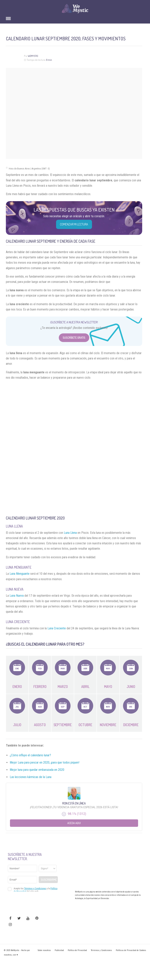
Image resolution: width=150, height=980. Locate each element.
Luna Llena (70, 533)
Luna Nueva (17, 596)
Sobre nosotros (44, 950)
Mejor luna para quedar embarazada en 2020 (37, 770)
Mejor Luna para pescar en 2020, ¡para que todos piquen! (45, 762)
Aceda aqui (74, 823)
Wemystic (33, 56)
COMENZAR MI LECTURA (74, 224)
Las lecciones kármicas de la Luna (31, 777)
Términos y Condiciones (101, 950)
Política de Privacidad (77, 950)
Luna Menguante (20, 574)
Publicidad (59, 950)
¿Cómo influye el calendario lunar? (30, 755)
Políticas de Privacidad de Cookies (131, 950)
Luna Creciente (57, 628)
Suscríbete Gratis (74, 338)
